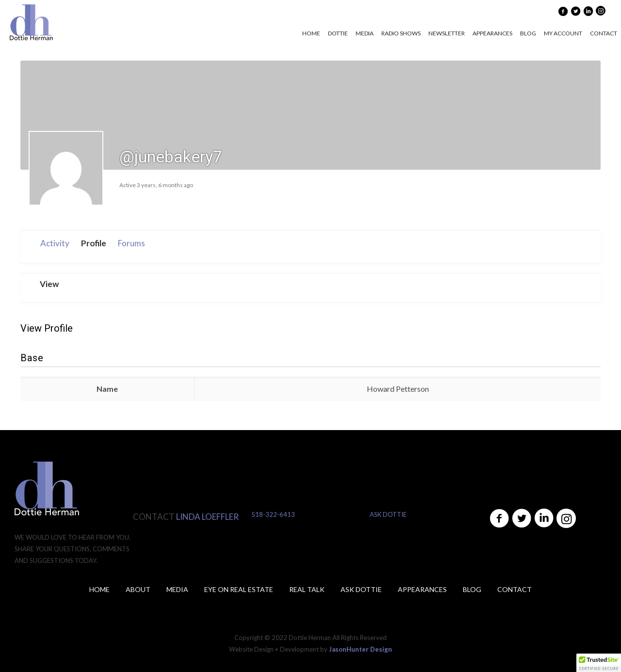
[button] (599, 663)
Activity (55, 243)
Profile (94, 243)
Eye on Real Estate (239, 589)
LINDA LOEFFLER (207, 517)
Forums (131, 243)
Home (99, 589)
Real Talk (307, 589)
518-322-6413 (273, 514)
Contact (515, 589)
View (49, 284)
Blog (472, 589)
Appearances (422, 589)
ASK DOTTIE (388, 514)
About (138, 589)
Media (177, 589)
